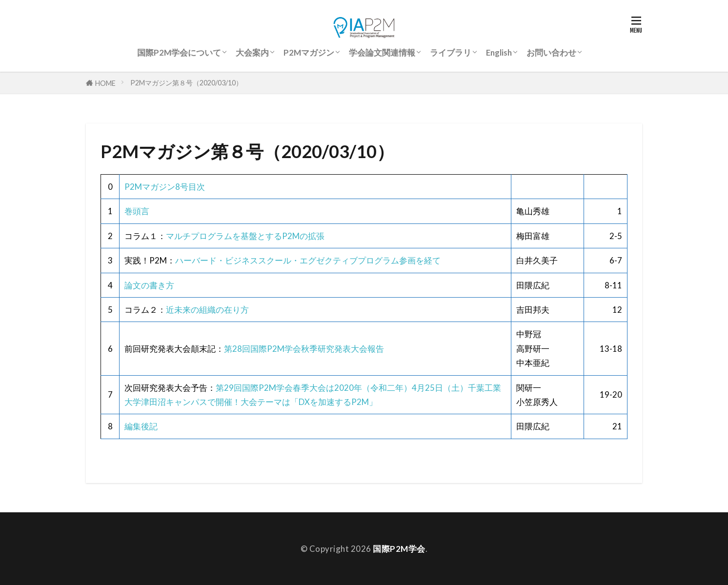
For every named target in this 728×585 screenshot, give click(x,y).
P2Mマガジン (309, 52)
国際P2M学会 (399, 549)
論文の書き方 (149, 285)
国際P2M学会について (179, 52)
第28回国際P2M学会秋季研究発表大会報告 (304, 349)
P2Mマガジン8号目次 (165, 187)
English (499, 52)
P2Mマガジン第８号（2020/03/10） (186, 83)
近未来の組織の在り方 (207, 310)
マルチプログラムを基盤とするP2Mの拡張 (245, 236)
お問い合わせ (551, 52)
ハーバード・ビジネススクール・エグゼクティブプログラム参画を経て (308, 260)
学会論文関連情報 (382, 52)
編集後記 (141, 426)
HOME (105, 83)
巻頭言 (137, 211)
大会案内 (252, 52)
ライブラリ (451, 52)
